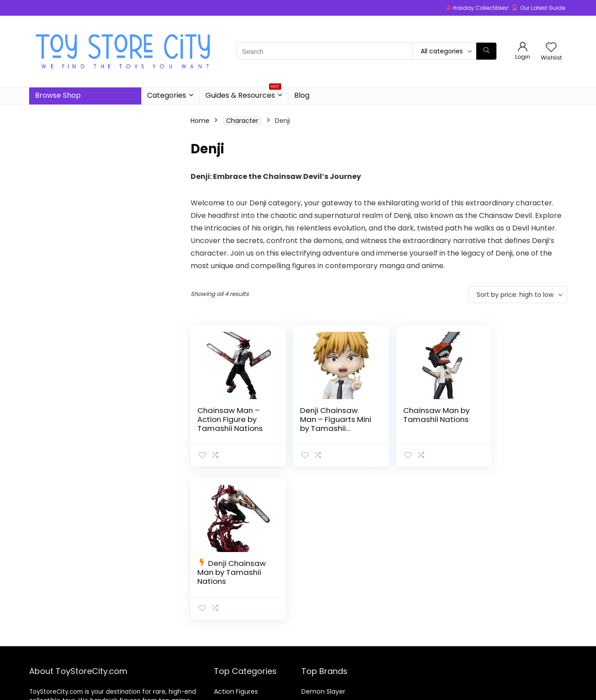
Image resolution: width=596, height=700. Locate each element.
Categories (167, 95)
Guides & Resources (243, 94)
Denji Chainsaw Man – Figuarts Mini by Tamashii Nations (324, 424)
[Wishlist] (551, 48)
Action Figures (236, 658)
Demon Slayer (323, 658)
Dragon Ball (319, 670)
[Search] (486, 51)
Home (200, 121)
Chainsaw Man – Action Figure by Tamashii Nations (230, 419)
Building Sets (233, 683)
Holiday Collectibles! (481, 8)
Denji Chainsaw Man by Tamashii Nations (518, 419)
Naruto (312, 683)
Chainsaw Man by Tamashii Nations (422, 415)
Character (242, 121)
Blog (302, 95)
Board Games (235, 670)
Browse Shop (58, 95)
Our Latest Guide (543, 8)
